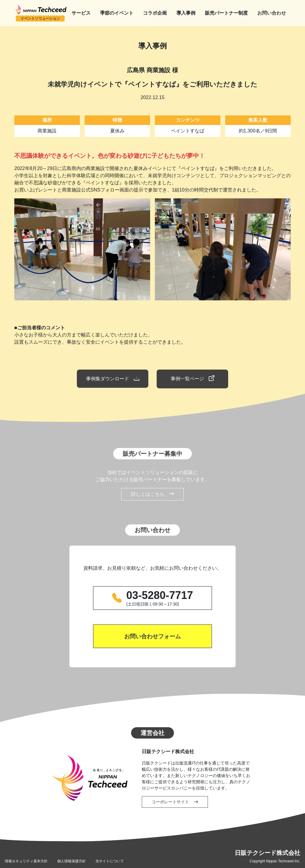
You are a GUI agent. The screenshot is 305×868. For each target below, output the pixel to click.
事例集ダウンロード (112, 379)
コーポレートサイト (175, 801)
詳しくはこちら (152, 494)
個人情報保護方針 (71, 861)
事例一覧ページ (193, 379)
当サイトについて (110, 861)
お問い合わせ (272, 13)
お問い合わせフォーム (152, 636)
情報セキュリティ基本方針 (26, 861)
